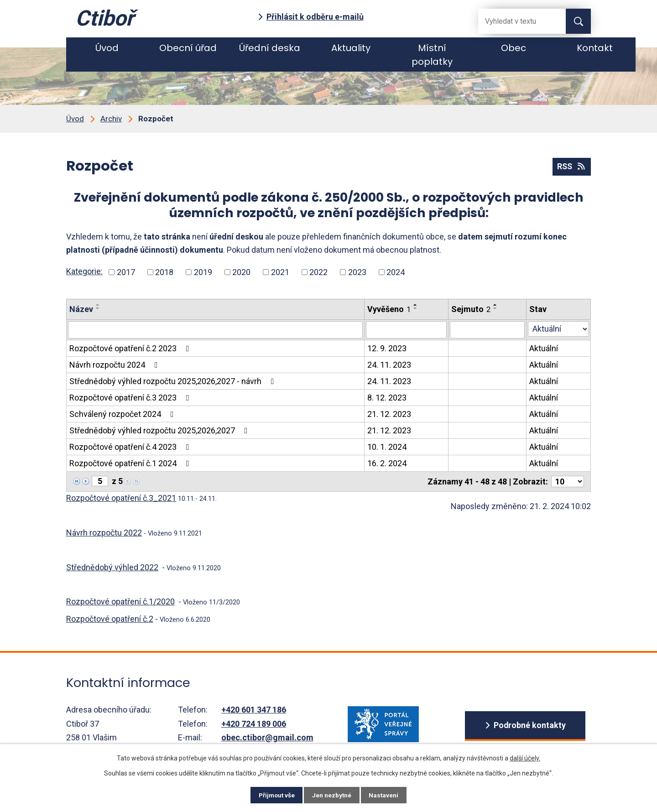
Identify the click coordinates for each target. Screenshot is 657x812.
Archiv (111, 119)
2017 (126, 272)
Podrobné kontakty (529, 726)
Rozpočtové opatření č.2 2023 (131, 348)
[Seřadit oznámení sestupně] (98, 308)
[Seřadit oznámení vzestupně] (98, 305)
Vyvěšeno (389, 309)
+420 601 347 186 (254, 710)
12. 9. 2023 (387, 348)
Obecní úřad (188, 48)
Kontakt (595, 48)
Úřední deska (270, 48)
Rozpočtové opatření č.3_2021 (121, 498)
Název (81, 309)
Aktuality (351, 48)
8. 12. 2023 (387, 398)
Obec (514, 48)
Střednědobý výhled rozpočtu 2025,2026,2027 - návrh (174, 381)
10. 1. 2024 (387, 447)
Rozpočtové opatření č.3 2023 (131, 398)
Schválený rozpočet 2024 (123, 414)
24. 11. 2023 (389, 365)
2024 (396, 272)
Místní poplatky (432, 55)
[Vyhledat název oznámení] (215, 330)
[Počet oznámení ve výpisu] (568, 481)
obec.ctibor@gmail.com (267, 737)
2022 (318, 272)
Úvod (107, 48)
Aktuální (544, 348)
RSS (571, 167)
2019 (203, 272)
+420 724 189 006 (254, 724)
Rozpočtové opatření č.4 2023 (131, 447)
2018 (164, 272)
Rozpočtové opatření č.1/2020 (120, 601)
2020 (241, 272)
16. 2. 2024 (387, 463)
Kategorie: (84, 271)
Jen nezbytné (332, 795)
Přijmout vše (273, 795)
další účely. (525, 757)
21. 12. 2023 (389, 414)
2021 (280, 272)
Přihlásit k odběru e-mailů (315, 17)
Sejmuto (471, 309)
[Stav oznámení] (558, 329)
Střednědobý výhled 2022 (112, 567)
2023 (357, 272)
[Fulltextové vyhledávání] (515, 21)
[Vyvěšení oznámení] (406, 330)
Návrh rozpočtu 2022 (104, 533)
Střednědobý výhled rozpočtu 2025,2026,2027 (160, 430)
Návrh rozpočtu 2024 (115, 365)
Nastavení (388, 795)
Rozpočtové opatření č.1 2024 (131, 463)
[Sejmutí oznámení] (487, 330)
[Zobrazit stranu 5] (100, 481)
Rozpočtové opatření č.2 (110, 619)
